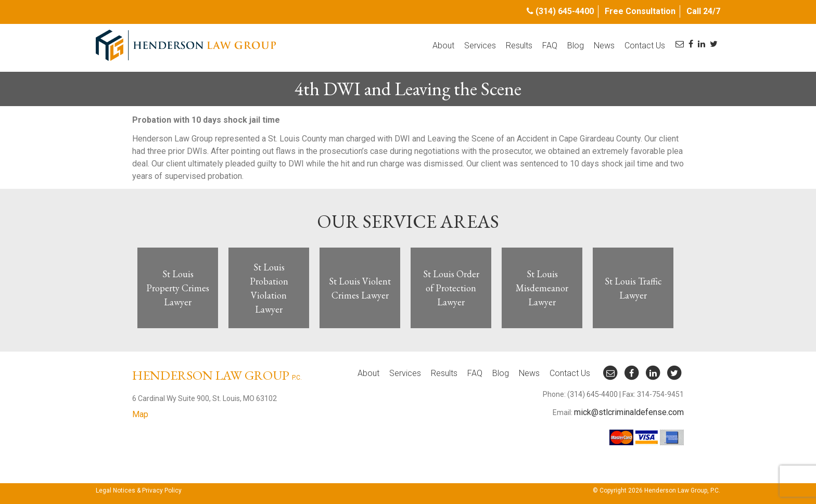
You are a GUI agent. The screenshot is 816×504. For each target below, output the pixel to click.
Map (140, 414)
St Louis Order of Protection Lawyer (451, 288)
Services (480, 46)
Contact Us (645, 46)
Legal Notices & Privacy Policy (139, 490)
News (604, 46)
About (443, 46)
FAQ (550, 46)
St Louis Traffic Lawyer (633, 288)
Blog (576, 46)
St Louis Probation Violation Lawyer (269, 288)
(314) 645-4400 (565, 11)
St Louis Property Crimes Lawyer (178, 288)
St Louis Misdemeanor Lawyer (542, 288)
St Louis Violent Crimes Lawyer (360, 288)
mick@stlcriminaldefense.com (629, 412)
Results (519, 46)
